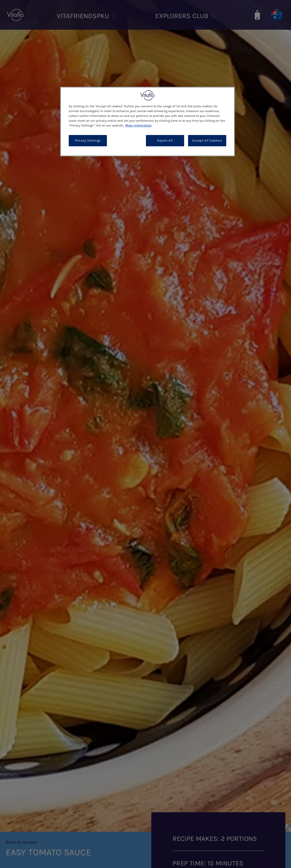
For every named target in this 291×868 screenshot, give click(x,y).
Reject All (165, 141)
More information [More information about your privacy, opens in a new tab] (138, 126)
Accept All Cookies (207, 141)
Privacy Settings (88, 141)
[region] (147, 122)
